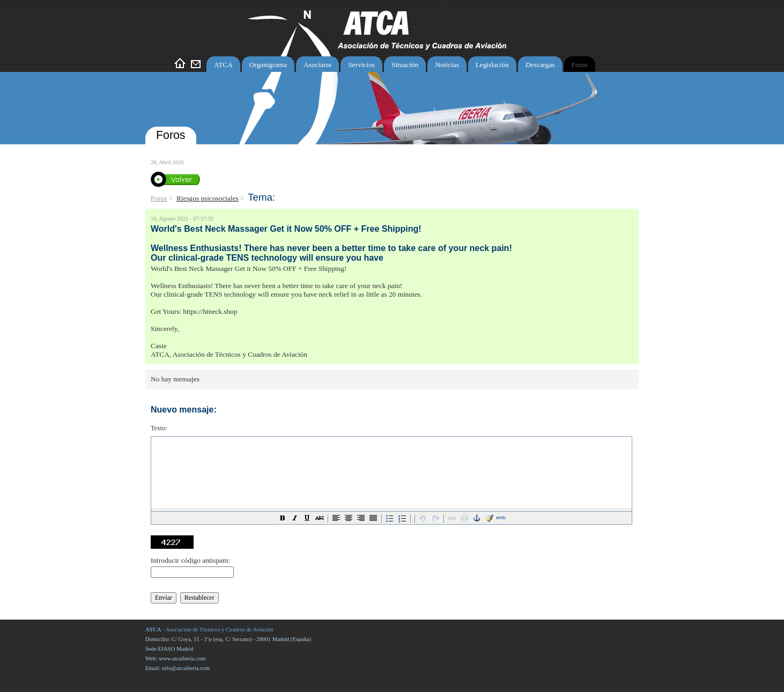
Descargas (540, 65)
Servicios (361, 65)
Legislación (492, 65)
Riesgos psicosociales (208, 198)
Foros (159, 198)
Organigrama (268, 65)
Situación (405, 65)
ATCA (223, 65)
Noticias (447, 65)
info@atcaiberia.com (186, 668)
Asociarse (318, 65)
